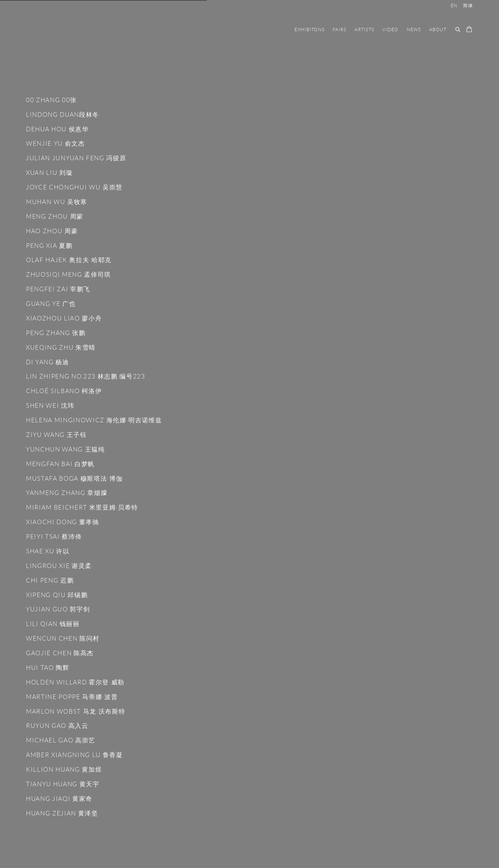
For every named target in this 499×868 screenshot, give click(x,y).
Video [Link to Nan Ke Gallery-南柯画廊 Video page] (390, 30)
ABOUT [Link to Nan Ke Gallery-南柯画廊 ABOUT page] (438, 30)
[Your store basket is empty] (469, 30)
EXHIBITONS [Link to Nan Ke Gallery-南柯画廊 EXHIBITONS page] (309, 30)
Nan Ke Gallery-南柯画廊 (75, 30)
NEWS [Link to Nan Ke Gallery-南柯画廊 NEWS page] (414, 30)
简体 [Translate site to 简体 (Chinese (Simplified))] (468, 6)
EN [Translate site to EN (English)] (454, 6)
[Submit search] (458, 29)
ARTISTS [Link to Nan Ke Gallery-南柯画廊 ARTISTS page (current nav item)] (364, 30)
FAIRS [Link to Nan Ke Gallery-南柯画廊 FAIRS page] (339, 30)
